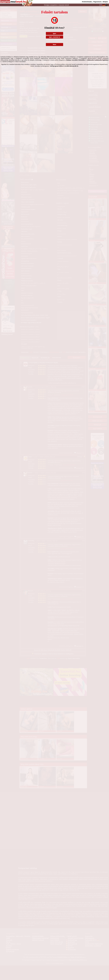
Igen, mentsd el (54, 37)
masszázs (62, 5)
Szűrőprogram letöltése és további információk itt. (64, 66)
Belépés (105, 2)
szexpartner (53, 5)
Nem (54, 44)
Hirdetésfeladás (87, 2)
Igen (54, 33)
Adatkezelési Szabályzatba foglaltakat (98, 60)
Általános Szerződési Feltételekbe (75, 60)
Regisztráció (97, 2)
